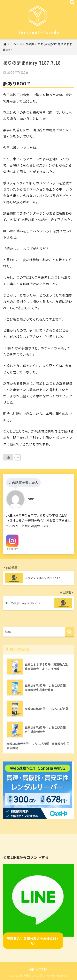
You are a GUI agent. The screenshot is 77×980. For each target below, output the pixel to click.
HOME (38, 970)
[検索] (69, 632)
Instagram (12, 549)
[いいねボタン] (8, 457)
